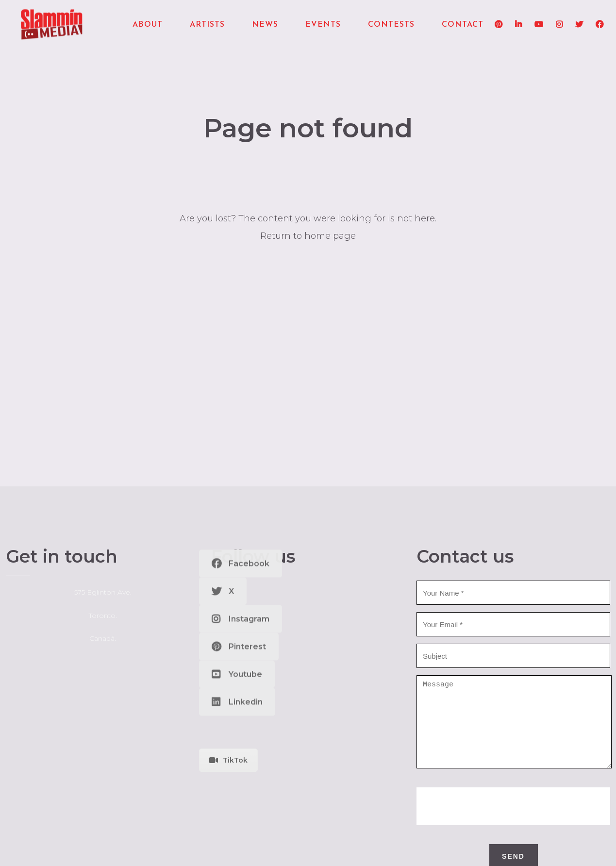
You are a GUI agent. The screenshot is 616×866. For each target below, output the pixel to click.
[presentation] (514, 821)
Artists (207, 25)
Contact (463, 25)
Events (323, 25)
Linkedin (237, 495)
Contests (391, 25)
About (148, 25)
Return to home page (308, 236)
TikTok (228, 760)
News (265, 25)
